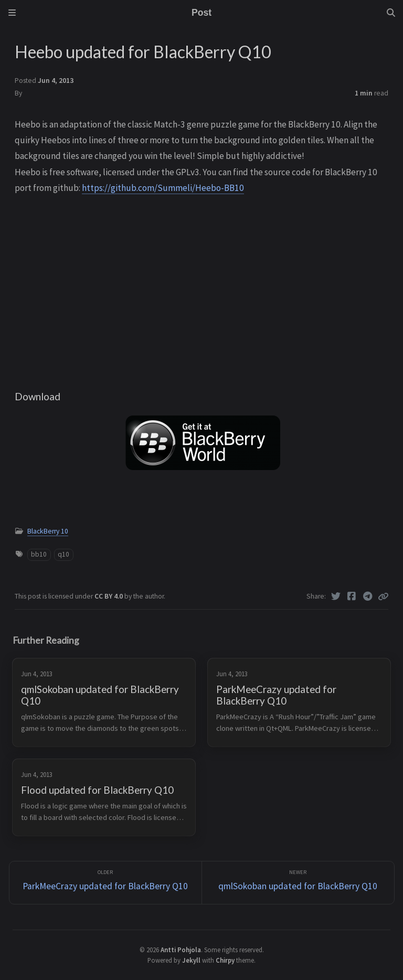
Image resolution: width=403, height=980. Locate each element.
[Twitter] (336, 596)
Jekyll (191, 960)
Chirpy (225, 960)
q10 (63, 554)
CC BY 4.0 (109, 596)
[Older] (105, 883)
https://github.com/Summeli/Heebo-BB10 (163, 188)
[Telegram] (368, 596)
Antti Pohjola (181, 950)
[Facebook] (352, 596)
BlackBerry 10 (48, 531)
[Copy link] (383, 596)
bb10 (39, 554)
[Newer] (298, 883)
